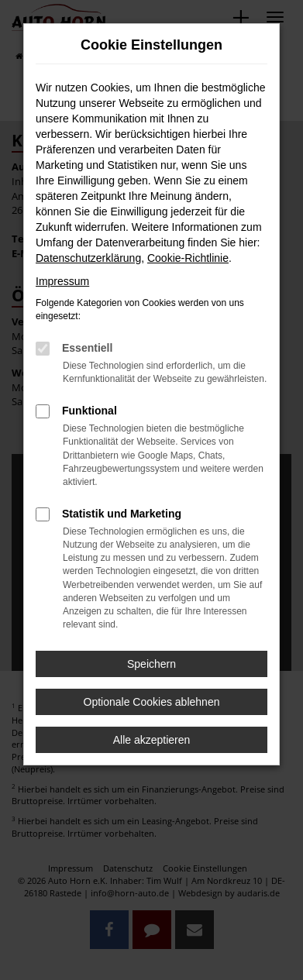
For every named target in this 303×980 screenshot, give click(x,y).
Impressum (62, 281)
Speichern (151, 664)
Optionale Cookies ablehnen (152, 702)
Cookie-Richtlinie (188, 258)
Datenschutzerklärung (88, 258)
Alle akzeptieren (152, 740)
